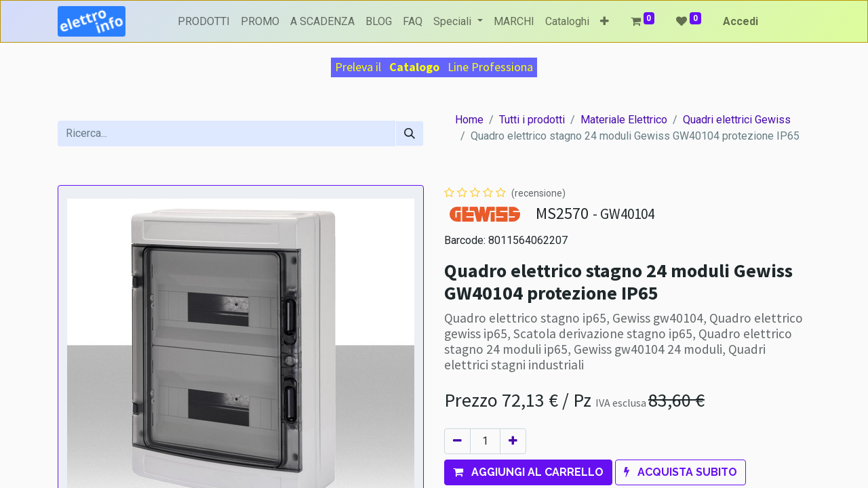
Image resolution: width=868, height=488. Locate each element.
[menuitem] (204, 22)
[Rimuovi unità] (457, 441)
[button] (605, 22)
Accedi (741, 21)
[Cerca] (410, 134)
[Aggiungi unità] (513, 441)
